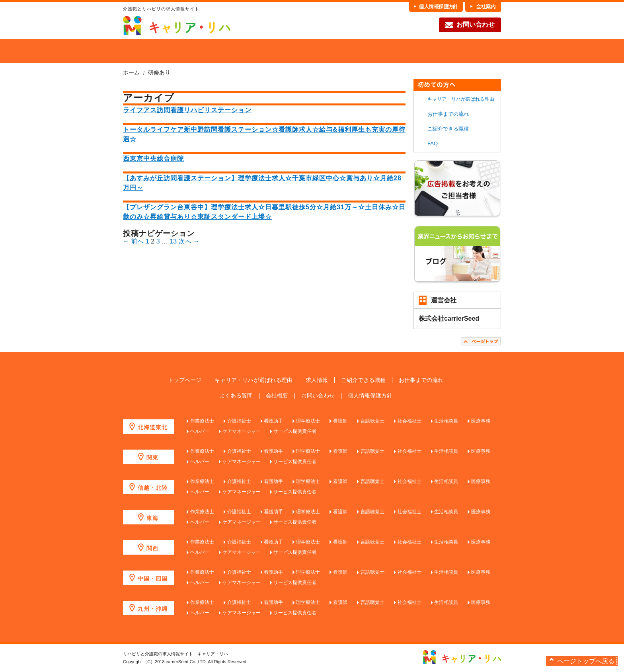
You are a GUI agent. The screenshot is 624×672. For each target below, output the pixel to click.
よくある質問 (236, 396)
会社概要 (277, 396)
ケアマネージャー (242, 431)
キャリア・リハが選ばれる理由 (461, 99)
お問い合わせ (470, 25)
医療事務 (481, 421)
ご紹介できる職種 (295, 51)
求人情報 (317, 380)
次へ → (189, 241)
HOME (136, 51)
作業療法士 (202, 421)
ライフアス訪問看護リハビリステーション (187, 110)
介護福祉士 (239, 421)
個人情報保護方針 (370, 396)
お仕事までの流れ (413, 51)
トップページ (185, 380)
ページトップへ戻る (586, 661)
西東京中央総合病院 (153, 159)
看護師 (340, 421)
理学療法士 (308, 421)
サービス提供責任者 (295, 431)
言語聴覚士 (372, 421)
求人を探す (236, 51)
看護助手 (273, 421)
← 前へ (133, 241)
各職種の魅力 (354, 51)
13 (173, 241)
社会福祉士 (409, 421)
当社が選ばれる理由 (177, 51)
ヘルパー (200, 431)
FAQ (472, 51)
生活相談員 (446, 421)
